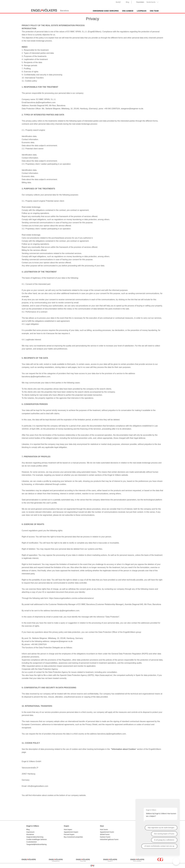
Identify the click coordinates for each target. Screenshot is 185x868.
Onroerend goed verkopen (106, 11)
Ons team (154, 11)
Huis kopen (68, 830)
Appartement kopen (71, 832)
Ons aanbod (128, 11)
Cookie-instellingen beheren (37, 839)
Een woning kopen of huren (164, 834)
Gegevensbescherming (35, 837)
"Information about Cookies (123, 749)
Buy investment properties (73, 837)
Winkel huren (105, 834)
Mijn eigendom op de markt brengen (161, 828)
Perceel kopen (69, 834)
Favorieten (140, 2)
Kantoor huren (105, 837)
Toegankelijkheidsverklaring (36, 844)
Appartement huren (107, 832)
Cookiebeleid (31, 842)
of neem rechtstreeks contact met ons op (159, 846)
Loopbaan (142, 11)
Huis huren (104, 830)
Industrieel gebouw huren (109, 839)
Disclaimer (30, 834)
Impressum (30, 832)
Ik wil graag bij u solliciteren (164, 840)
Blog (127, 2)
